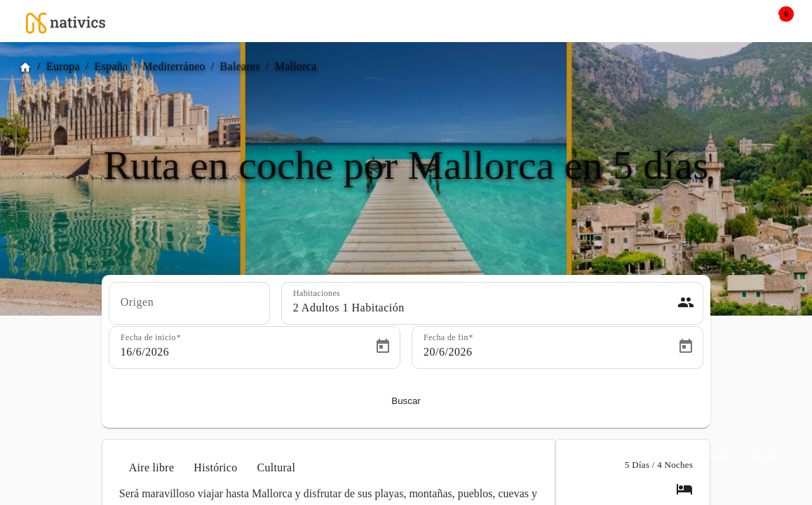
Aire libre (152, 467)
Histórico (215, 467)
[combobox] (189, 308)
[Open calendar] (383, 346)
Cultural (276, 467)
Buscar (406, 401)
